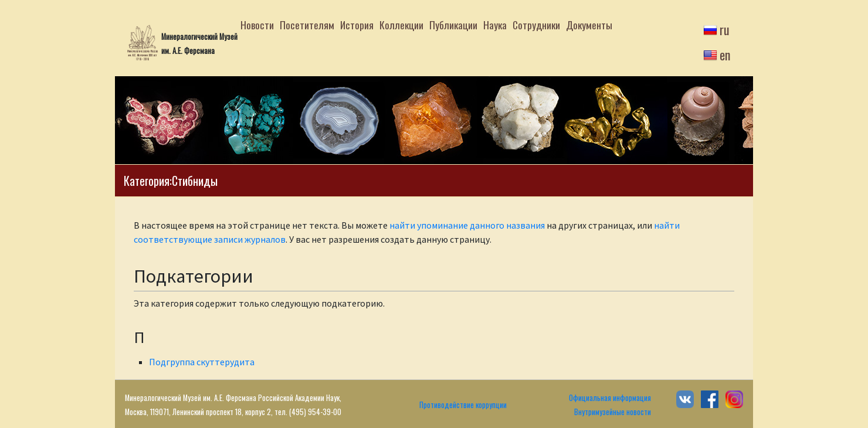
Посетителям (307, 25)
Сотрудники (536, 25)
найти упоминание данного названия (467, 225)
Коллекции (401, 25)
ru (725, 29)
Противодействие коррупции (463, 405)
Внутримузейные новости (613, 412)
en (725, 55)
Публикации (453, 25)
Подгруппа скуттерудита (202, 362)
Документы (589, 25)
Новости (257, 25)
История (357, 25)
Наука (495, 25)
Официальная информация (610, 398)
